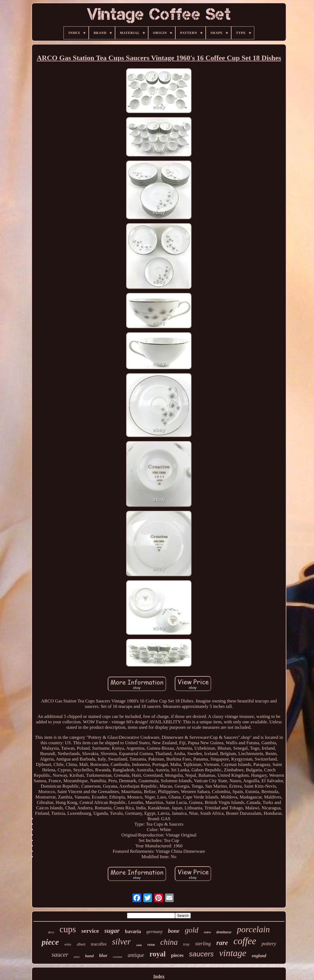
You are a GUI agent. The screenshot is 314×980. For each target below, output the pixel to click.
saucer (60, 955)
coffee (245, 941)
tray (186, 944)
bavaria (133, 931)
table (139, 945)
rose (151, 945)
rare (222, 943)
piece (50, 942)
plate (77, 957)
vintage (233, 953)
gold (192, 930)
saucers (201, 954)
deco (51, 932)
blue (103, 955)
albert (81, 944)
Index (159, 976)
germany (155, 932)
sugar (112, 931)
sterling (203, 944)
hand (90, 956)
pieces (177, 955)
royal (158, 954)
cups (68, 929)
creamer (117, 957)
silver (121, 942)
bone (174, 931)
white (68, 944)
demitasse (224, 932)
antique (136, 955)
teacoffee (99, 944)
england (259, 956)
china (169, 942)
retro (207, 932)
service (90, 931)
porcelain (253, 929)
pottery (269, 944)
